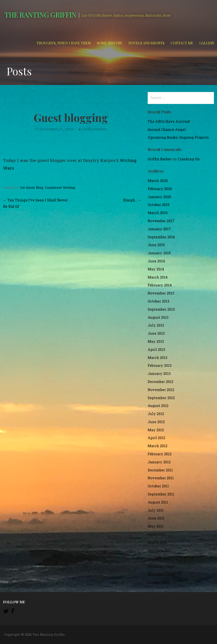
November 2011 (161, 478)
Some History (110, 43)
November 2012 (161, 390)
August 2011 (158, 502)
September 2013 (161, 309)
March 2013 (157, 357)
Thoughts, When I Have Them (64, 43)
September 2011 (161, 494)
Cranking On (189, 159)
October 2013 (158, 301)
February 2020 (160, 189)
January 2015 (159, 253)
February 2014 (160, 285)
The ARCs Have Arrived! (169, 121)
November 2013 (161, 293)
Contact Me (182, 43)
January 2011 (159, 558)
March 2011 (157, 542)
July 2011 (156, 510)
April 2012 (156, 438)
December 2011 (160, 470)
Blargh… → (132, 200)
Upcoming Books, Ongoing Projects (178, 137)
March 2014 (158, 277)
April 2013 (156, 349)
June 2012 (156, 422)
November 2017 (161, 221)
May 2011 (156, 526)
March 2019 (158, 213)
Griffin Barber (94, 129)
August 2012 (158, 406)
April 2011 (156, 534)
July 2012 (156, 414)
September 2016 (161, 237)
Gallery (207, 43)
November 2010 (161, 574)
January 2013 (159, 373)
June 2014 (156, 261)
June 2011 (156, 518)
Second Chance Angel (167, 129)
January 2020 (159, 197)
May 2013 (156, 341)
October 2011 (158, 486)
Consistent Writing (60, 187)
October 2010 (158, 583)
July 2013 (156, 325)
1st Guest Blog (31, 187)
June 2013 (156, 333)
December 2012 (160, 382)
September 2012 (161, 398)
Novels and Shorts (146, 43)
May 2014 (156, 269)
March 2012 (157, 446)
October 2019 (159, 205)
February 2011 (159, 550)
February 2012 (160, 454)
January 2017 (159, 229)
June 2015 (156, 245)
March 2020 (158, 181)
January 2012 (159, 462)
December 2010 (160, 566)
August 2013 (158, 317)
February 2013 (160, 365)
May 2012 (156, 430)
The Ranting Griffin (40, 15)
